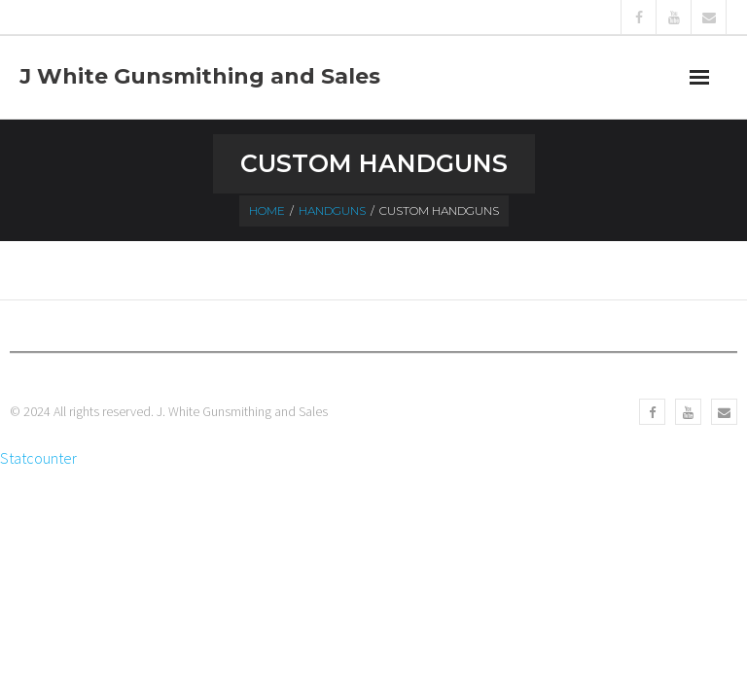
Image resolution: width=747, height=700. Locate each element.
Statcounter (38, 458)
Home (267, 210)
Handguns (332, 210)
